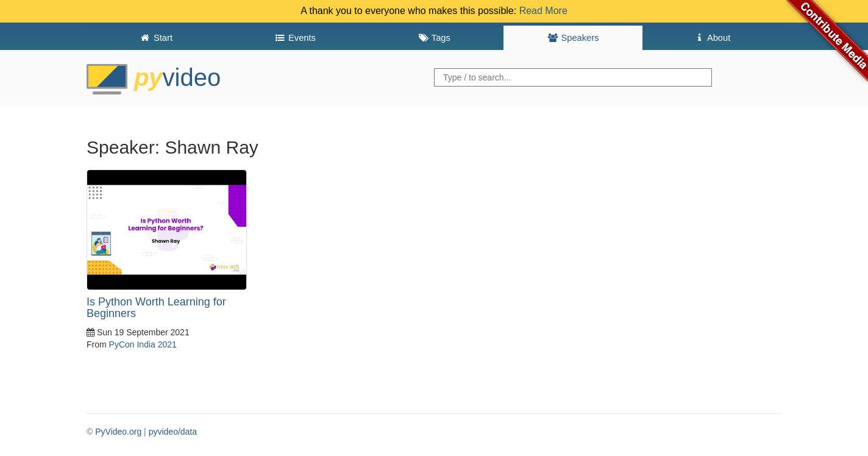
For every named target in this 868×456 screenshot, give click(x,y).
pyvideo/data (173, 432)
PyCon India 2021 (143, 344)
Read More (543, 11)
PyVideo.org (118, 432)
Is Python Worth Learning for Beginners (156, 308)
